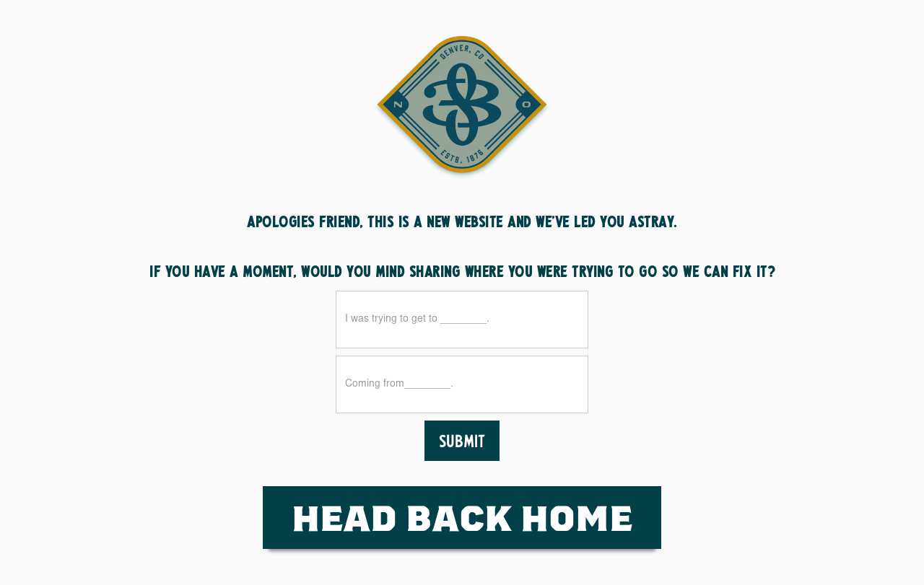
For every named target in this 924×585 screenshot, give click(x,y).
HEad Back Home (462, 517)
